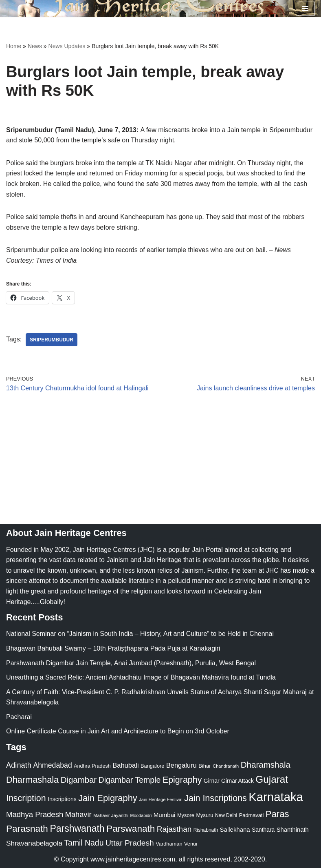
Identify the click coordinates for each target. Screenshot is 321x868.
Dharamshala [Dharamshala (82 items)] (266, 765)
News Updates (67, 46)
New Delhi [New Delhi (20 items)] (226, 815)
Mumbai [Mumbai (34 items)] (165, 815)
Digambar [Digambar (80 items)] (79, 780)
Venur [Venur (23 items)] (191, 844)
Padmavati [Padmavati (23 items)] (252, 815)
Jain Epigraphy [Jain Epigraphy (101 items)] (108, 798)
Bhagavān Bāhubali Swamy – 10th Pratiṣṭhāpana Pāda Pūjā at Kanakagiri (113, 648)
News (35, 46)
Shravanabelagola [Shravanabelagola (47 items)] (34, 843)
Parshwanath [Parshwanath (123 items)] (77, 828)
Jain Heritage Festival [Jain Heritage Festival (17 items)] (161, 799)
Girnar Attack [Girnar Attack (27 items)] (237, 781)
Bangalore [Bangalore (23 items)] (152, 766)
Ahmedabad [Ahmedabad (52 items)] (52, 765)
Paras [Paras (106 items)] (277, 814)
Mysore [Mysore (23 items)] (186, 815)
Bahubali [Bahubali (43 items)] (125, 765)
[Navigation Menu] (305, 9)
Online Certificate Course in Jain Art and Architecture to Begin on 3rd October (118, 731)
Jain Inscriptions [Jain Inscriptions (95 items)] (215, 798)
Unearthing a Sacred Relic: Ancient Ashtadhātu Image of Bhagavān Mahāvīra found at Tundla (141, 677)
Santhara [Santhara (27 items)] (263, 830)
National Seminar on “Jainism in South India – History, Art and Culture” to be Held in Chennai (140, 634)
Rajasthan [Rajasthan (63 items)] (174, 829)
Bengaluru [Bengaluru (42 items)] (181, 765)
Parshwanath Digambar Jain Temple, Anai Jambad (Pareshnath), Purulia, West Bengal (131, 663)
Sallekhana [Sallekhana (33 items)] (235, 829)
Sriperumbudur (52, 340)
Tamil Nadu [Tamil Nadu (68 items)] (84, 843)
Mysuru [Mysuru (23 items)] (204, 815)
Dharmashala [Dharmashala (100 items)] (32, 780)
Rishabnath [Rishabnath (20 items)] (206, 830)
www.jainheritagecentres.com (133, 859)
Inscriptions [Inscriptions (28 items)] (62, 799)
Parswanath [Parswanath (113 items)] (131, 829)
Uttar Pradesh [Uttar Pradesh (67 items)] (130, 843)
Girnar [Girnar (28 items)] (212, 781)
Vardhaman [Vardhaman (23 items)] (169, 844)
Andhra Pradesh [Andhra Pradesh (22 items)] (92, 766)
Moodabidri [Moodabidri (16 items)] (141, 815)
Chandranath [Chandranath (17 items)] (226, 766)
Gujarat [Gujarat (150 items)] (272, 779)
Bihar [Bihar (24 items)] (205, 766)
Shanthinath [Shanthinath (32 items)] (293, 830)
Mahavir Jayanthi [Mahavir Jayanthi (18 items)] (111, 815)
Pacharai (19, 717)
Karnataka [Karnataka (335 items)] (276, 797)
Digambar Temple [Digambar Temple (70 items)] (130, 780)
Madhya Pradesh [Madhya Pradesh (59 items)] (35, 814)
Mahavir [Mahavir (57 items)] (78, 814)
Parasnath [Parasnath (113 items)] (27, 829)
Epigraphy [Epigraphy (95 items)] (182, 780)
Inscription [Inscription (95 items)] (26, 798)
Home (14, 46)
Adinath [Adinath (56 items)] (19, 765)
